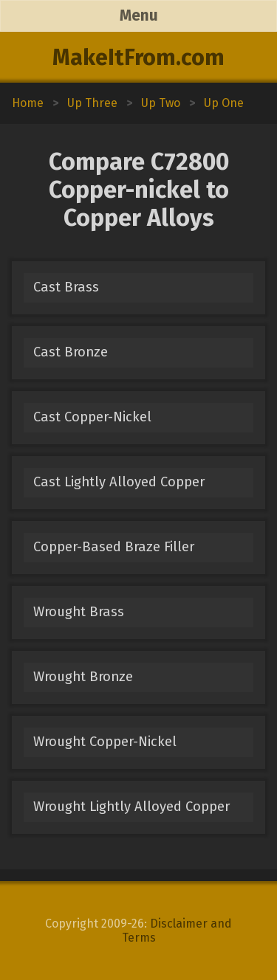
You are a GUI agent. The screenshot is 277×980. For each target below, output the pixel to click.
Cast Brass (66, 287)
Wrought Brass (79, 612)
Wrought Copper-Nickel (105, 742)
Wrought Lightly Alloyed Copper (131, 807)
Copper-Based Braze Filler (114, 547)
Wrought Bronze (83, 677)
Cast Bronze (71, 352)
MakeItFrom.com (138, 58)
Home (28, 103)
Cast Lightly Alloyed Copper (119, 482)
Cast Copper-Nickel (92, 417)
